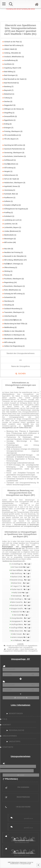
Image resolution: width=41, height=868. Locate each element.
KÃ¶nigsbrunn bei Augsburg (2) (15, 209)
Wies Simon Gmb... (21, 631)
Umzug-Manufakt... (21, 618)
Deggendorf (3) (9, 105)
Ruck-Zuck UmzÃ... (21, 605)
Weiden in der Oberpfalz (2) (14, 331)
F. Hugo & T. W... (21, 586)
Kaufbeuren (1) (9, 198)
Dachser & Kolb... (21, 577)
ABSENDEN (21, 698)
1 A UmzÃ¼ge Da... (21, 564)
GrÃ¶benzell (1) (9, 160)
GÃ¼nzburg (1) (9, 168)
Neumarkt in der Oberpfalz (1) (14, 256)
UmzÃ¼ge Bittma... (21, 625)
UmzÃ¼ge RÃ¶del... (21, 628)
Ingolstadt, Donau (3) (11, 186)
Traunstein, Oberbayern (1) (13, 312)
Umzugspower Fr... (21, 621)
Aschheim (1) (8, 64)
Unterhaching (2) (10, 316)
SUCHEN (20, 374)
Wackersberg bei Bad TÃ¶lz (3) (15, 324)
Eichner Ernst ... (21, 583)
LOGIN (21, 775)
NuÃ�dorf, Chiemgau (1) (13, 264)
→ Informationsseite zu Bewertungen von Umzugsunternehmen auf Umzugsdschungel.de (20, 525)
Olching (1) (8, 271)
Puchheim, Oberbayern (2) (13, 279)
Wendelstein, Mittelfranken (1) (15, 339)
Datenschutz (15, 862)
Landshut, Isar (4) (10, 224)
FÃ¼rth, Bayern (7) (10, 139)
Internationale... (21, 596)
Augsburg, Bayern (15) (12, 68)
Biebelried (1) (8, 94)
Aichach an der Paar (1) (12, 42)
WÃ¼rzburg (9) (9, 342)
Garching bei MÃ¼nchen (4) (14, 145)
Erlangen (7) (8, 128)
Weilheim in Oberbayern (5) (14, 335)
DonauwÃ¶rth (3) (10, 116)
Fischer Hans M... (21, 589)
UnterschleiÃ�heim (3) (12, 320)
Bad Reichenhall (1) (11, 83)
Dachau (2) (7, 101)
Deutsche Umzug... (21, 580)
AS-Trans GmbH (21, 567)
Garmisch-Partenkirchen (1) (14, 149)
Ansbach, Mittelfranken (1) (13, 57)
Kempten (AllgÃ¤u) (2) (12, 205)
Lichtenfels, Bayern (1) (12, 227)
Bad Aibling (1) (9, 72)
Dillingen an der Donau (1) (13, 109)
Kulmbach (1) (8, 216)
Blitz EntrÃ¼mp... (21, 574)
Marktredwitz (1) (9, 235)
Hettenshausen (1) (10, 175)
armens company (21, 637)
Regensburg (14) (10, 282)
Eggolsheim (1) (9, 120)
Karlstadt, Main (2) (10, 194)
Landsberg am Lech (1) (12, 220)
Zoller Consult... (21, 634)
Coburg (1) (7, 98)
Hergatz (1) (7, 171)
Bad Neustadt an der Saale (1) (15, 79)
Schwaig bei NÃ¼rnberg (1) (14, 294)
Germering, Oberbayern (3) (13, 153)
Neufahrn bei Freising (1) (13, 252)
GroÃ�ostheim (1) (10, 164)
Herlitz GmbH (21, 593)
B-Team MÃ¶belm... (21, 570)
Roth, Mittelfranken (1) (12, 290)
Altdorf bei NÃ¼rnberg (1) (13, 45)
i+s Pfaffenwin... (21, 641)
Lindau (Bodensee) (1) (12, 231)
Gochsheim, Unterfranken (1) (14, 156)
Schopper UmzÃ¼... (21, 609)
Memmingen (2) (9, 239)
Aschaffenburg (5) (10, 60)
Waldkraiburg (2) (10, 327)
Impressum (23, 862)
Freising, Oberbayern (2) (13, 131)
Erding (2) (7, 124)
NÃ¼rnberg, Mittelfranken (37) (15, 260)
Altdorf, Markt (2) (10, 49)
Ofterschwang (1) (10, 267)
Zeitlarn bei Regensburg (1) (14, 346)
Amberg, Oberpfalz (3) (12, 53)
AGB (9, 862)
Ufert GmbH (21, 615)
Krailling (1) (8, 212)
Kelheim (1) (8, 201)
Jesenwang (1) (9, 190)
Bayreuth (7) (8, 90)
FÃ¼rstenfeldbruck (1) (12, 135)
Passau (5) (7, 275)
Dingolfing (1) (9, 113)
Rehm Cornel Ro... (21, 602)
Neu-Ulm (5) (8, 249)
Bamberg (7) (8, 87)
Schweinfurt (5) (9, 297)
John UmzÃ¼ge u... (21, 599)
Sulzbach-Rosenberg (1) (12, 309)
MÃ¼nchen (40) (9, 242)
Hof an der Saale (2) (11, 179)
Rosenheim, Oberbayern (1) (14, 286)
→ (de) (20, 547)
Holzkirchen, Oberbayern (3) (14, 183)
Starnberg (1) (8, 301)
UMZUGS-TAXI (21, 612)
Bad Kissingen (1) (10, 75)
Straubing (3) (8, 305)
